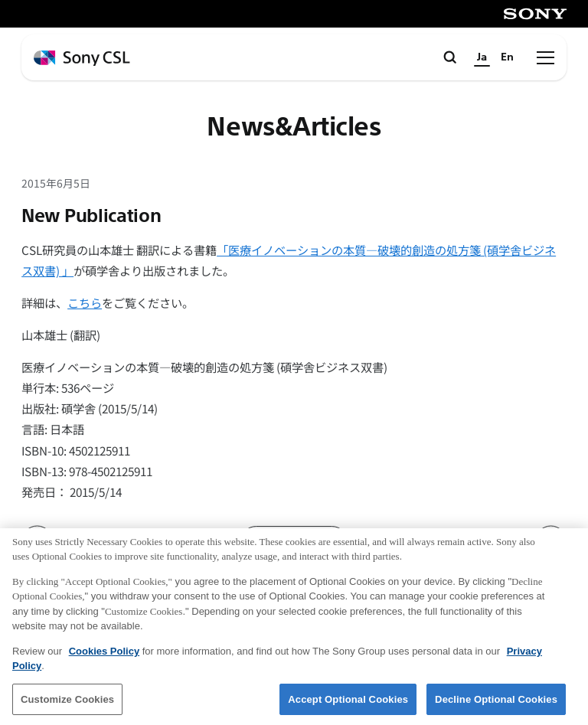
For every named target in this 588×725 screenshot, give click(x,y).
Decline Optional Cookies (496, 706)
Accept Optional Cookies (348, 706)
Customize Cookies (67, 706)
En (507, 57)
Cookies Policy (104, 658)
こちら (85, 302)
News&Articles (294, 127)
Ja (482, 57)
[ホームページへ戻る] (82, 59)
